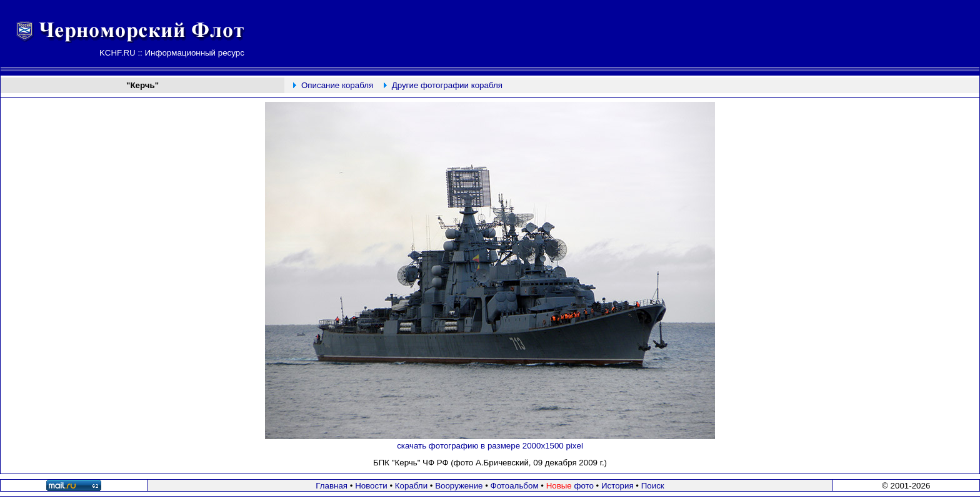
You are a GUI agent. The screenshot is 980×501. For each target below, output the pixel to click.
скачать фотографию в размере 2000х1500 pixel (490, 446)
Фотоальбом (515, 486)
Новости (371, 486)
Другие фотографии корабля (447, 85)
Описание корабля (337, 85)
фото (570, 486)
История (617, 486)
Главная (332, 486)
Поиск (653, 486)
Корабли (411, 486)
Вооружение (459, 486)
